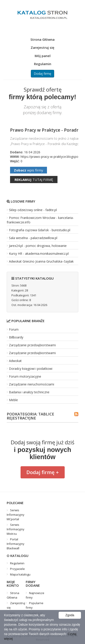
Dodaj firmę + (43, 472)
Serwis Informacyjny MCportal (16, 515)
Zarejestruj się (42, 47)
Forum (14, 329)
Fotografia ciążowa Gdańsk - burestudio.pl (40, 230)
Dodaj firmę (42, 74)
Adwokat (15, 361)
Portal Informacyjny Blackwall (16, 544)
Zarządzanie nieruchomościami (32, 384)
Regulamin (43, 64)
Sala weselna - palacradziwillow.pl (33, 238)
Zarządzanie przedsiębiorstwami (32, 345)
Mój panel (43, 56)
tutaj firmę (34, 180)
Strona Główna (42, 39)
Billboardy (16, 337)
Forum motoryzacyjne (25, 376)
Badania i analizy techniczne (29, 392)
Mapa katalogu (20, 574)
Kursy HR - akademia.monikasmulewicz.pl (39, 254)
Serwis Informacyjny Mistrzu (16, 529)
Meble (13, 400)
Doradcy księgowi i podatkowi (31, 369)
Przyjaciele (17, 569)
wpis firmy (29, 170)
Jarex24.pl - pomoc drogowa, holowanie (38, 246)
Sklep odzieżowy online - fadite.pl (33, 210)
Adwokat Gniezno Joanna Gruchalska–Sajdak (41, 261)
